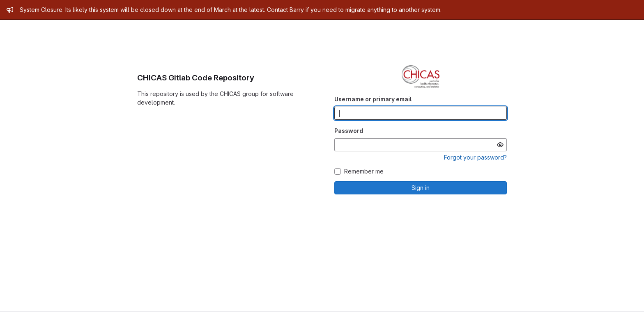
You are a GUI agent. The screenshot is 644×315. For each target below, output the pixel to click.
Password (349, 131)
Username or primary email (373, 99)
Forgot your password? (475, 157)
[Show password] (500, 145)
